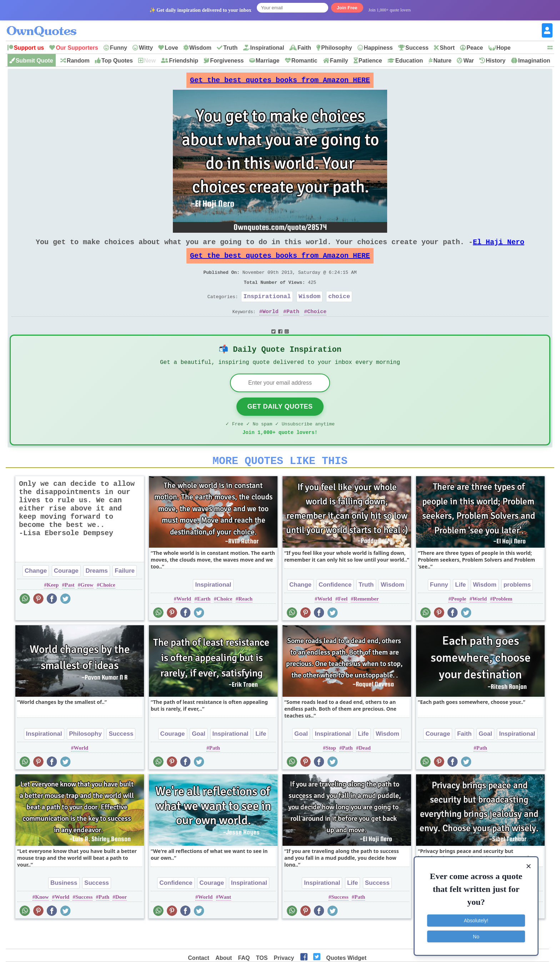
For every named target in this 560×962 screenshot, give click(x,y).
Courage (66, 593)
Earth (204, 621)
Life (460, 607)
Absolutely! (476, 919)
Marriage (268, 61)
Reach (245, 621)
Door (121, 919)
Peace (475, 48)
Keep (53, 607)
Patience (370, 61)
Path (293, 326)
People (459, 621)
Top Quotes (117, 61)
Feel (343, 621)
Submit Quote (34, 61)
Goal (199, 756)
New (150, 61)
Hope (504, 48)
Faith (304, 48)
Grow (87, 607)
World (271, 326)
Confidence (335, 607)
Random (78, 61)
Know (42, 919)
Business (64, 905)
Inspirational (267, 48)
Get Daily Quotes (280, 424)
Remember (366, 621)
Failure (125, 593)
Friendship (184, 61)
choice (339, 309)
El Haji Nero (499, 248)
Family (339, 61)
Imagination (534, 61)
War (469, 61)
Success (417, 48)
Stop (331, 770)
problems (517, 607)
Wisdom (200, 48)
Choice (317, 326)
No (476, 935)
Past (70, 607)
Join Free (347, 8)
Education (409, 61)
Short (447, 48)
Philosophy (336, 48)
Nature (442, 61)
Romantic (304, 61)
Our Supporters (77, 48)
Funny (119, 48)
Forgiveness (227, 61)
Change (36, 593)
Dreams (96, 593)
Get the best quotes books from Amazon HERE (280, 82)
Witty (146, 48)
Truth (230, 48)
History (496, 61)
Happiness (378, 48)
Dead (364, 770)
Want (225, 919)
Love (171, 48)
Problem (503, 621)
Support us (29, 48)
